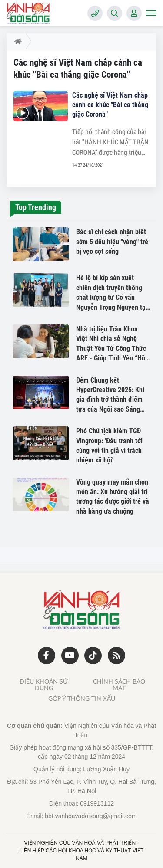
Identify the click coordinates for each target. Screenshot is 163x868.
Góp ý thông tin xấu (82, 699)
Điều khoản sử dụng (44, 685)
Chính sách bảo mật (119, 685)
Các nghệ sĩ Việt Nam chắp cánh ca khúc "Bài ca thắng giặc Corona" (110, 105)
